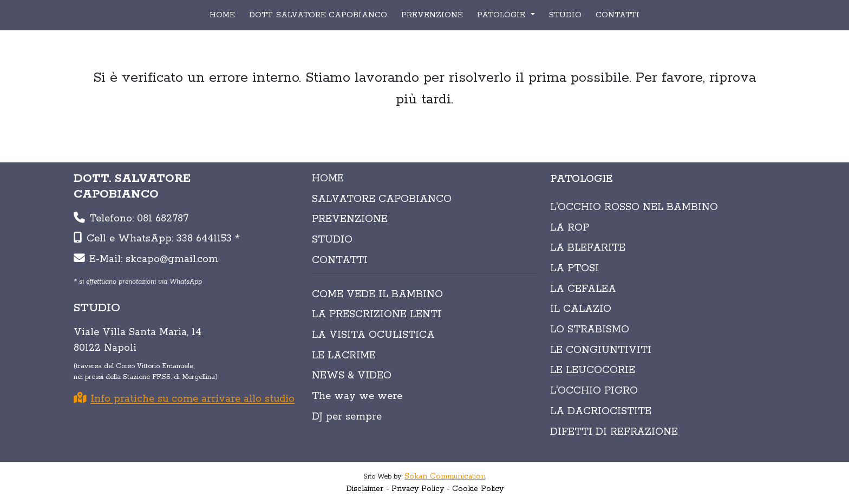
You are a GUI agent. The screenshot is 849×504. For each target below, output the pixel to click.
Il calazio (581, 309)
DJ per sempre (347, 417)
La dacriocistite (601, 411)
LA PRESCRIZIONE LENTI (377, 315)
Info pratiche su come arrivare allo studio (184, 399)
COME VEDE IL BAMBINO (377, 294)
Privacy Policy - (421, 489)
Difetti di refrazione (614, 432)
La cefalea (583, 289)
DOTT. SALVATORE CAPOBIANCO (318, 15)
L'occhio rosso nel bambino (634, 207)
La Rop (570, 228)
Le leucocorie (593, 370)
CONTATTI (618, 15)
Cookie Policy (478, 489)
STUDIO (565, 15)
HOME (222, 15)
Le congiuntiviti (601, 350)
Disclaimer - (368, 489)
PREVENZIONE (432, 15)
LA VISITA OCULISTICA (373, 335)
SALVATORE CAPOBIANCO (382, 199)
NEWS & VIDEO (352, 376)
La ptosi (574, 269)
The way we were (357, 396)
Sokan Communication (445, 476)
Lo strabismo (590, 330)
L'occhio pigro (594, 391)
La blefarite (588, 248)
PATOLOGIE (502, 15)
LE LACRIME (344, 356)
